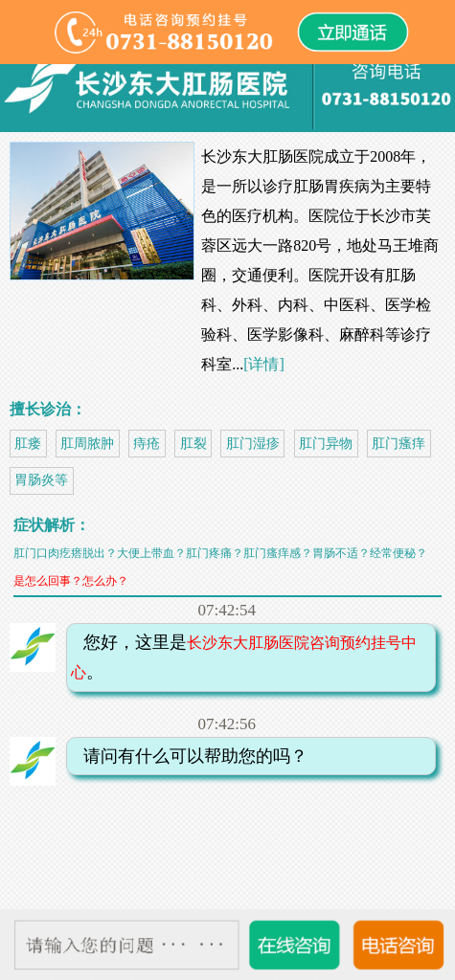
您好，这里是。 (244, 657)
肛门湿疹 (253, 444)
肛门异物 (326, 444)
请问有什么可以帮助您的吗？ (190, 756)
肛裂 (193, 444)
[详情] (264, 364)
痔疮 (147, 444)
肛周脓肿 (87, 444)
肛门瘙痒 (398, 444)
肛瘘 (28, 444)
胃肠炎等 (41, 480)
